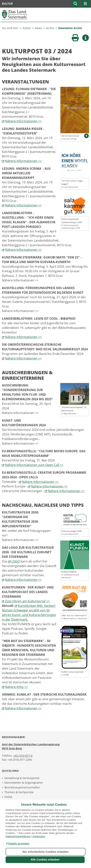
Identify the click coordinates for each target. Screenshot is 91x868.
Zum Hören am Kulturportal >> (27, 601)
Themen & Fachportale (19, 792)
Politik (8, 797)
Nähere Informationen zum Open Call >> (34, 465)
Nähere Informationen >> (23, 121)
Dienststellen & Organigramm (24, 783)
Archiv (49, 28)
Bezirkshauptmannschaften (22, 787)
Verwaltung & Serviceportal (22, 778)
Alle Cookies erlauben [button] (45, 860)
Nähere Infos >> (16, 687)
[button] (17, 844)
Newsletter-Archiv (69, 28)
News (37, 28)
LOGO (16, 561)
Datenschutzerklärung (18, 836)
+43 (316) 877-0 (23, 756)
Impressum (39, 836)
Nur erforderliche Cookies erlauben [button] (46, 852)
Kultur (26, 28)
